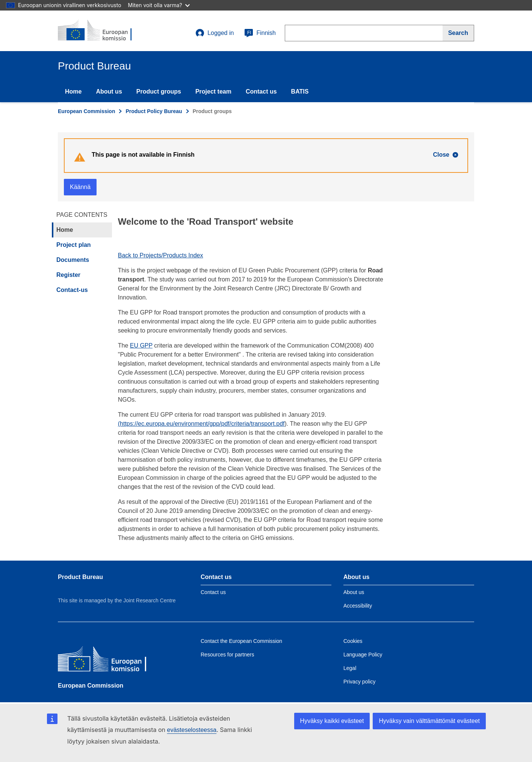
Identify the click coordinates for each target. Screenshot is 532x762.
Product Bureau (80, 577)
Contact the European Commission (241, 641)
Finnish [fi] (260, 33)
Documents (73, 260)
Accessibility (358, 606)
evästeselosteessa (192, 730)
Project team (213, 91)
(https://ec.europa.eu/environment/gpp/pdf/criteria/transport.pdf (201, 424)
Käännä (80, 187)
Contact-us (72, 290)
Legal (350, 668)
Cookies (353, 641)
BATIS (300, 91)
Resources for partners (227, 655)
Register (68, 275)
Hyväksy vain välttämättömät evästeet (429, 721)
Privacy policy (360, 682)
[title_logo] (103, 31)
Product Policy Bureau (154, 111)
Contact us (261, 91)
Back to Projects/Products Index (161, 255)
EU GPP (141, 345)
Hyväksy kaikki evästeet (332, 721)
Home (73, 91)
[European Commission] (112, 661)
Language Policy (363, 655)
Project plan (74, 245)
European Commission (86, 111)
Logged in (215, 33)
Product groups (159, 91)
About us (109, 91)
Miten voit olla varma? (159, 5)
